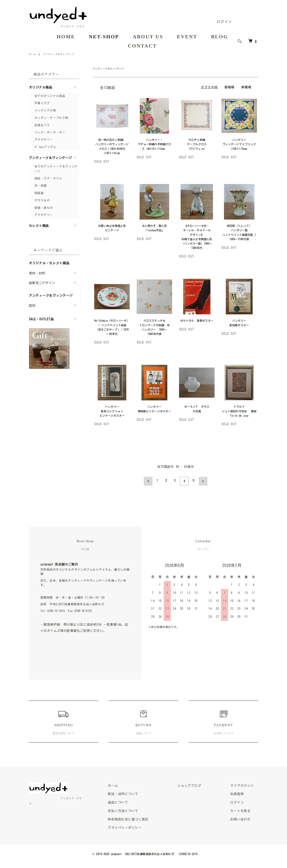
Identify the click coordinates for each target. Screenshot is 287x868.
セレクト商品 (39, 226)
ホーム (33, 54)
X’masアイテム (45, 147)
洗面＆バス (42, 125)
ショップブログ (198, 784)
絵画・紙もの (44, 208)
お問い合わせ (243, 820)
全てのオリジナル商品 (50, 96)
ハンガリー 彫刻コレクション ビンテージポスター (113, 411)
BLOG (220, 37)
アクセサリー (44, 140)
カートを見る (243, 811)
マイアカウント (245, 784)
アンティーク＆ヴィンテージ (63, 54)
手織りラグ (42, 103)
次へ (202, 480)
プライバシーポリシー (139, 828)
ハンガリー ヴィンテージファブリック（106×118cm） (239, 144)
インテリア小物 (45, 110)
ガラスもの (42, 200)
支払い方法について (137, 811)
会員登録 (240, 793)
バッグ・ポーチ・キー (50, 133)
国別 (32, 306)
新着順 (246, 87)
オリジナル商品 (40, 87)
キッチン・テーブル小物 (51, 118)
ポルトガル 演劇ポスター (197, 321)
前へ (149, 480)
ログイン (224, 22)
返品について (131, 802)
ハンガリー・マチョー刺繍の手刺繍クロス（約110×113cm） (154, 144)
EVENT (187, 37)
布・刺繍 (41, 186)
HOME (66, 37)
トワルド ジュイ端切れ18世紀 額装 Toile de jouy (241, 411)
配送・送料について (137, 793)
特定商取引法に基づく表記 (143, 820)
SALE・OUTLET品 (41, 319)
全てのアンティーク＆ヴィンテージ (56, 169)
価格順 (229, 87)
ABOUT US (148, 37)
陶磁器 (39, 193)
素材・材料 (37, 273)
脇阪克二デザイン (42, 283)
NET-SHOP (104, 37)
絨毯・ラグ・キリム (48, 178)
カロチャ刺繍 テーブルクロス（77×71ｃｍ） (197, 144)
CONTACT (142, 46)
